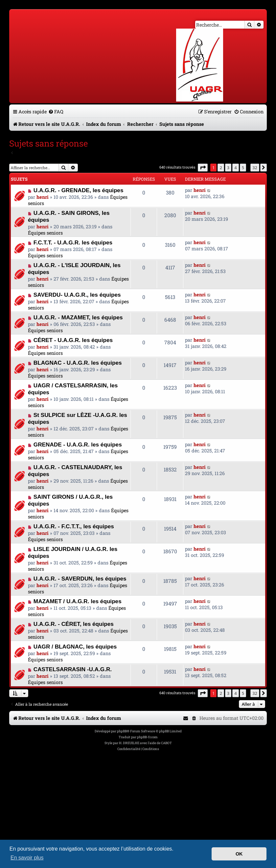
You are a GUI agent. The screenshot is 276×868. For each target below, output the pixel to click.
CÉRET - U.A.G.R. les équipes (73, 340)
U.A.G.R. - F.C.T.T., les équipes (74, 526)
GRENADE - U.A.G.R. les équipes (78, 445)
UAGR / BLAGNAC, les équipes (75, 647)
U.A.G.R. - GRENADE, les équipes (79, 190)
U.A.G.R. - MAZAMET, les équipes (78, 317)
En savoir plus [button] (27, 858)
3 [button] (228, 168)
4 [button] (235, 168)
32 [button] (255, 168)
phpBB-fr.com (147, 737)
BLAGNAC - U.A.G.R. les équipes (78, 363)
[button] (203, 168)
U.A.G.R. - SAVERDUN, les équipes (80, 579)
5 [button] (243, 168)
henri (43, 197)
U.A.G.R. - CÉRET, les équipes (74, 624)
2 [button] (221, 168)
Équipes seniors (45, 233)
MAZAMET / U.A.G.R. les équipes (78, 601)
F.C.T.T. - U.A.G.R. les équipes (73, 242)
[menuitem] (56, 112)
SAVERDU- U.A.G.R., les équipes (77, 295)
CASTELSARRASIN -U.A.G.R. (73, 669)
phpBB (122, 731)
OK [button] (239, 854)
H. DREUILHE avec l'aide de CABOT (145, 743)
